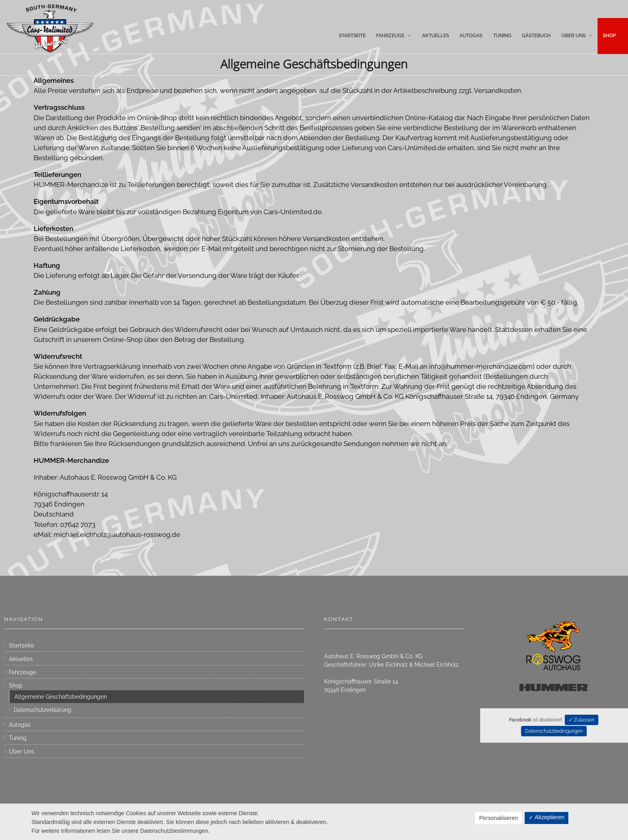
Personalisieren (498, 818)
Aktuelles (21, 659)
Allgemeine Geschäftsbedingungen (61, 697)
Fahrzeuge (22, 672)
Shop (16, 685)
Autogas (20, 725)
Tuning (18, 738)
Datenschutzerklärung (42, 710)
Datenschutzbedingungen (554, 731)
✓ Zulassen (582, 720)
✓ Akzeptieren (546, 817)
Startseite (21, 645)
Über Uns (21, 752)
